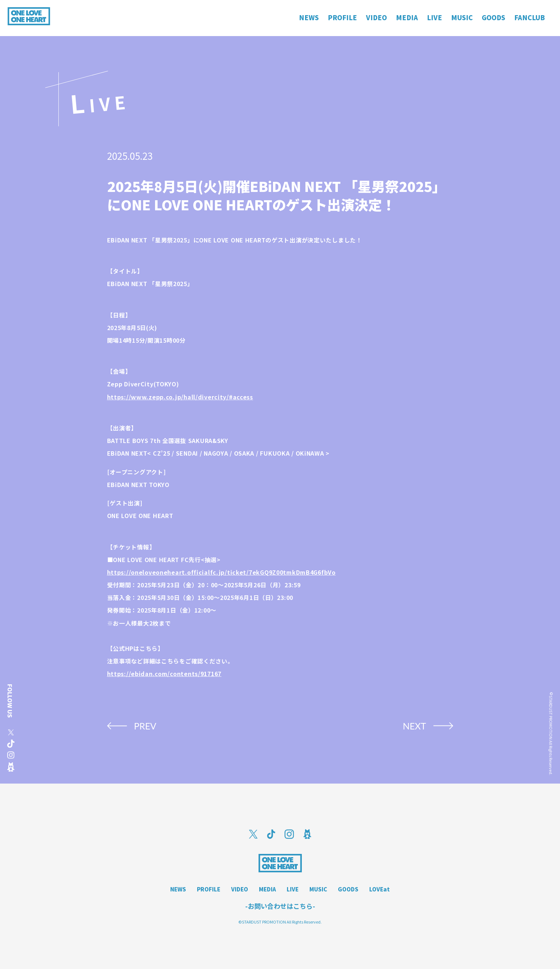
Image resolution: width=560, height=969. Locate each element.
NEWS (178, 889)
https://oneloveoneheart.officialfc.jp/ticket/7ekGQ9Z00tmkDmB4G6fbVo (221, 572)
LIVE (293, 889)
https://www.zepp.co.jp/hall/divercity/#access (180, 397)
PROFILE (209, 889)
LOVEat (380, 889)
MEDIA (267, 889)
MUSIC (318, 889)
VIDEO (240, 889)
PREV (145, 726)
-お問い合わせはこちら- (280, 906)
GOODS (348, 889)
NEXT (415, 726)
